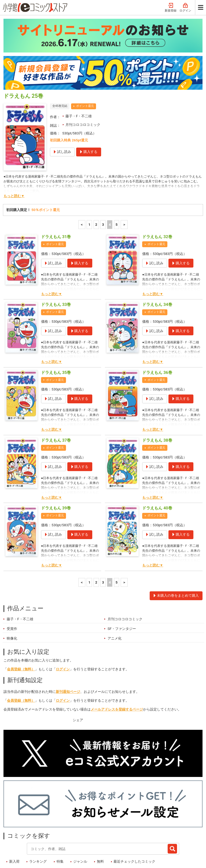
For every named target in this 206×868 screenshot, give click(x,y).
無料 (100, 830)
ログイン (63, 638)
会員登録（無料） (21, 638)
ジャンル (80, 830)
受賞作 (12, 597)
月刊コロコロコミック (83, 93)
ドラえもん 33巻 (56, 273)
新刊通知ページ (68, 660)
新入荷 (14, 830)
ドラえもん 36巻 (157, 341)
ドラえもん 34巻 (157, 273)
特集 (60, 830)
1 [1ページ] (90, 193)
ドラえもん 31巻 (56, 205)
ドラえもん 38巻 (157, 409)
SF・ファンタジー (122, 597)
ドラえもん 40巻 (157, 477)
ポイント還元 (85, 75)
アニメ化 (115, 607)
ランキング (38, 830)
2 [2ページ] (96, 193)
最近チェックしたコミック (134, 830)
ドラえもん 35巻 (56, 341)
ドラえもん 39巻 (56, 477)
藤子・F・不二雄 (79, 85)
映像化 (12, 607)
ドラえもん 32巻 (157, 205)
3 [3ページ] (103, 193)
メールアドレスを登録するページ (117, 678)
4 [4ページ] (110, 193)
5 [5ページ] (117, 193)
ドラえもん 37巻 (56, 409)
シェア (78, 689)
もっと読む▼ (14, 165)
